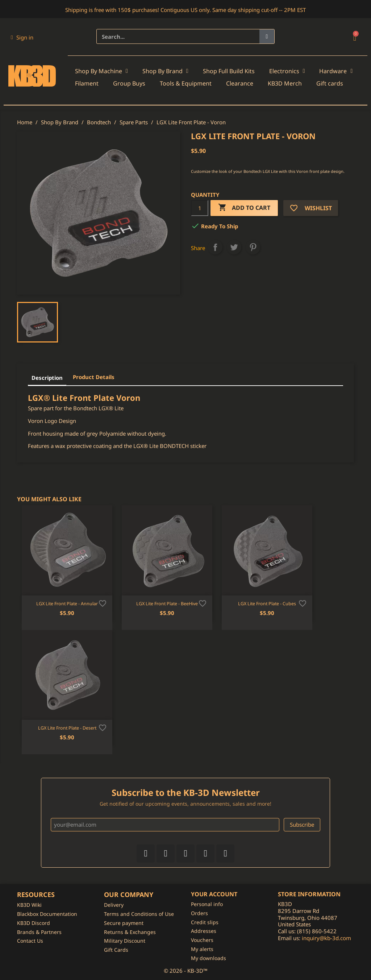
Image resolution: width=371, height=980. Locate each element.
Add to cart (244, 208)
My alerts (202, 949)
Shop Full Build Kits (229, 71)
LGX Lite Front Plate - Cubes (267, 604)
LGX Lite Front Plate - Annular (67, 604)
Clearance (240, 83)
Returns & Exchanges (130, 932)
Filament (87, 83)
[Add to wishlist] (103, 603)
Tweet (234, 247)
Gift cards (330, 83)
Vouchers (202, 940)
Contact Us (30, 941)
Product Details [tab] (94, 377)
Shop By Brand (165, 71)
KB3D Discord (34, 923)
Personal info (207, 904)
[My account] (22, 37)
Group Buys (129, 83)
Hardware (336, 71)
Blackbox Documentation (47, 914)
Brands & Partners (39, 932)
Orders (199, 913)
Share (215, 247)
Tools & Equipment (186, 83)
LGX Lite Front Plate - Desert (67, 728)
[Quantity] (200, 208)
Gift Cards (116, 950)
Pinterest (253, 247)
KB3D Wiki (29, 905)
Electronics (287, 71)
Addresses (204, 931)
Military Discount (125, 941)
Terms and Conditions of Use (139, 914)
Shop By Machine (101, 71)
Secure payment (124, 923)
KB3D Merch (285, 83)
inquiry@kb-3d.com (326, 938)
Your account (214, 894)
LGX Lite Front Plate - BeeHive (167, 604)
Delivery (114, 905)
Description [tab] (47, 378)
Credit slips (205, 922)
